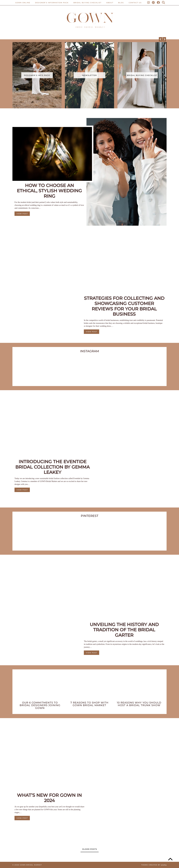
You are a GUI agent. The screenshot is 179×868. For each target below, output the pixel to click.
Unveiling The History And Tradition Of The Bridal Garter (124, 630)
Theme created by (154, 865)
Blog (121, 3)
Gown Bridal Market (31, 865)
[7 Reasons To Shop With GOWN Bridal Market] (90, 687)
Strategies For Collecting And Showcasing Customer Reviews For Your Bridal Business (124, 306)
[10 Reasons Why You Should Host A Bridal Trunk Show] (139, 687)
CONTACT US (135, 3)
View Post (22, 214)
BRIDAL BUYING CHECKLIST (87, 3)
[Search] (164, 3)
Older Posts (90, 849)
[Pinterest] (153, 3)
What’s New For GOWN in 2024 (49, 798)
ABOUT (110, 3)
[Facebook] (158, 3)
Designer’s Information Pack (52, 3)
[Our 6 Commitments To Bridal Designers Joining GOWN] (40, 687)
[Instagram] (149, 3)
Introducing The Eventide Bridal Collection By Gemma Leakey (52, 467)
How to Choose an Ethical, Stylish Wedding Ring (49, 191)
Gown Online (23, 3)
